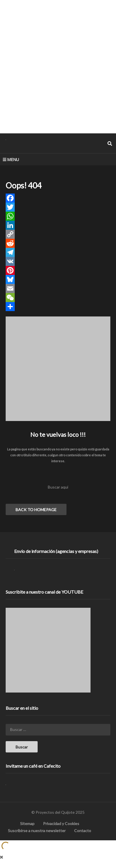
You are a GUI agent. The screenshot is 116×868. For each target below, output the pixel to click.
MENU (11, 160)
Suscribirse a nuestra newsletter (37, 831)
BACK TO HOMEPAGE (36, 510)
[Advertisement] (58, 66)
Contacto (83, 831)
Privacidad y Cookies (61, 823)
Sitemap (27, 823)
